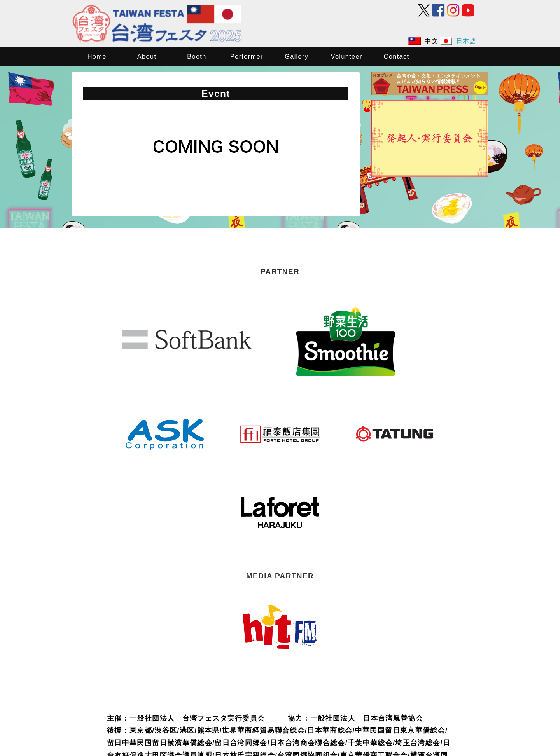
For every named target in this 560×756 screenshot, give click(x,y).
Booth (197, 56)
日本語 (466, 41)
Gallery (297, 56)
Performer (247, 56)
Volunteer (347, 56)
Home (97, 56)
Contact (397, 56)
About (147, 56)
